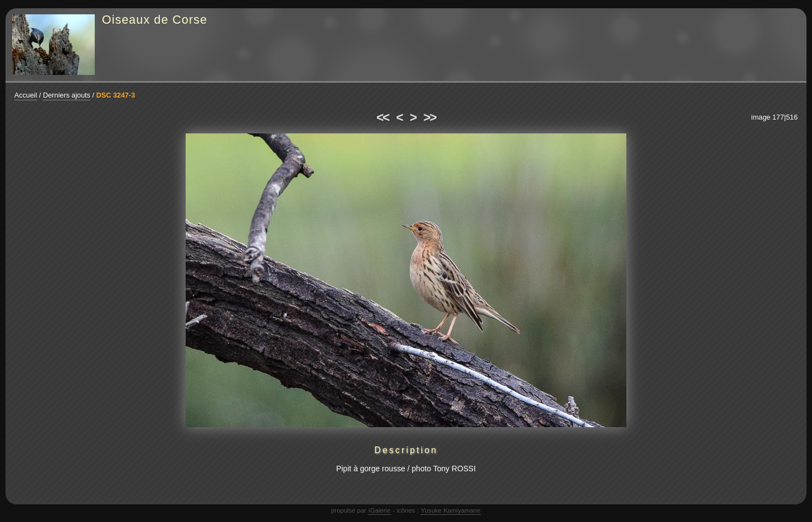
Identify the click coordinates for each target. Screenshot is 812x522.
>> (430, 117)
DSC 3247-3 (116, 95)
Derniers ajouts (67, 95)
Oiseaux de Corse (155, 20)
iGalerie (380, 510)
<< (382, 117)
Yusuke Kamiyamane (451, 510)
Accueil (26, 95)
